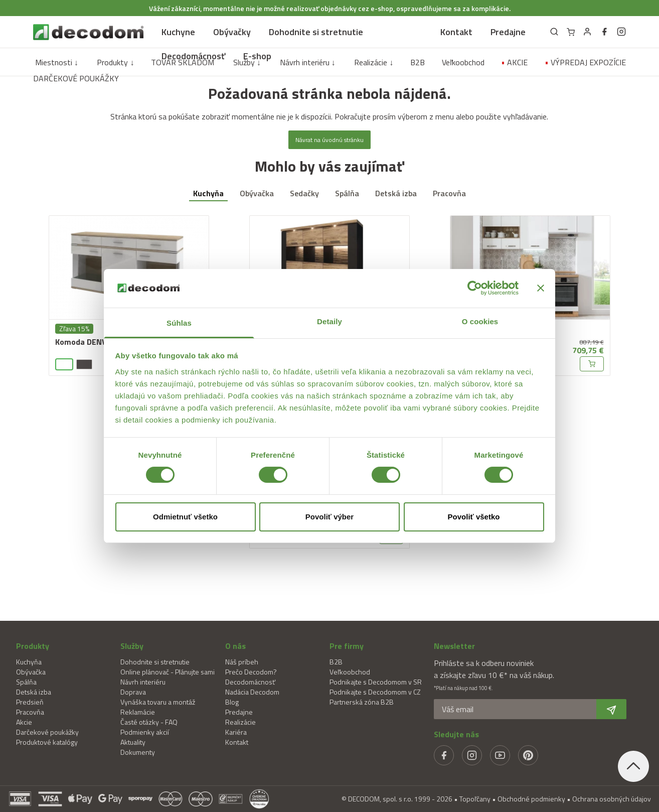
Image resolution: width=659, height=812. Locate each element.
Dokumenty (138, 752)
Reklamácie (138, 712)
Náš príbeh (242, 662)
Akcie (24, 722)
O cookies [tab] (480, 321)
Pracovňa (449, 193)
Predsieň (30, 702)
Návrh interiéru (143, 682)
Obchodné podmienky (531, 799)
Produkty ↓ (115, 62)
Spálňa (347, 193)
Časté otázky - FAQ (149, 722)
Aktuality (133, 742)
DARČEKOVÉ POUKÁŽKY (76, 78)
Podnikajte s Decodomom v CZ (375, 692)
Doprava (133, 692)
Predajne (508, 32)
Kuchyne (178, 32)
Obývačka (257, 193)
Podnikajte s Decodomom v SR (376, 682)
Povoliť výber (330, 517)
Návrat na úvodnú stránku (330, 140)
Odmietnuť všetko (185, 517)
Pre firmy (347, 646)
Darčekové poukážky (47, 732)
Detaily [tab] (330, 321)
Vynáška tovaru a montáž (158, 702)
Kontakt (456, 32)
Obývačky (232, 32)
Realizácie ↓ (374, 62)
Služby (132, 646)
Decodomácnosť (193, 56)
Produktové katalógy (47, 742)
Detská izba (396, 193)
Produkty (33, 646)
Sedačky (304, 193)
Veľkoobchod (463, 62)
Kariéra (236, 732)
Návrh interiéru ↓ (308, 62)
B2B (418, 62)
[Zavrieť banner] (541, 288)
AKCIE (514, 62)
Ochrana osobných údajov (612, 799)
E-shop (257, 56)
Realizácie (240, 722)
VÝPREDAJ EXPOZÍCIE (585, 62)
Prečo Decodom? (251, 672)
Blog (232, 702)
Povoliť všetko (474, 517)
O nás (235, 646)
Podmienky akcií (145, 732)
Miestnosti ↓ (57, 62)
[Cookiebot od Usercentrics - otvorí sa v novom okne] (475, 288)
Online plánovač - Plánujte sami (168, 672)
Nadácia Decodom (252, 692)
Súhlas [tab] (179, 323)
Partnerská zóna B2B (362, 702)
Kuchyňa (208, 193)
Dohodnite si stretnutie (316, 32)
